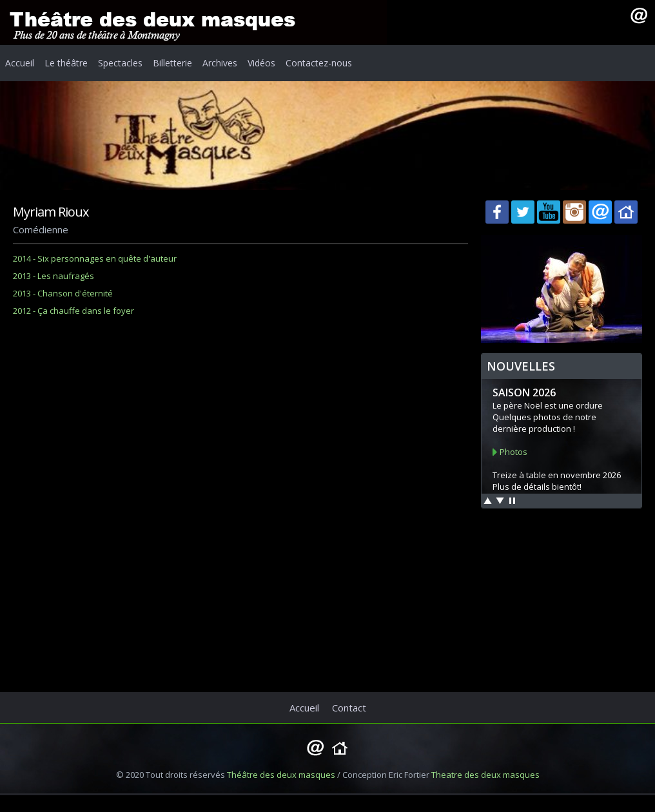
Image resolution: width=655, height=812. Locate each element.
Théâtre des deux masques (281, 775)
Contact (349, 708)
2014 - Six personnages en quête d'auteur (95, 258)
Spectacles (120, 63)
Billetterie (172, 63)
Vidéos (261, 63)
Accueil (20, 63)
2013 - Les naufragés (54, 276)
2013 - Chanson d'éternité (63, 293)
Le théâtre (66, 63)
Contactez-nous (319, 63)
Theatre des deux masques (485, 775)
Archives (220, 63)
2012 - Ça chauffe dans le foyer (73, 311)
